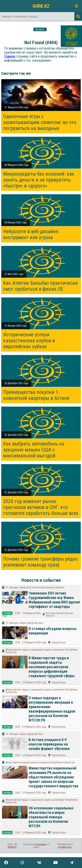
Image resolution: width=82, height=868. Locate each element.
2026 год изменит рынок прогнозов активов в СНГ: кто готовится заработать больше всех (41, 507)
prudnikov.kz (65, 847)
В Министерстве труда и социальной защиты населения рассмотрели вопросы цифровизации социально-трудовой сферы (52, 667)
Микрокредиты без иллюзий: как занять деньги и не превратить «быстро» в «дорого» (39, 180)
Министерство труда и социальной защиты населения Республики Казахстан (42, 651)
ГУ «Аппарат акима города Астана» (24, 623)
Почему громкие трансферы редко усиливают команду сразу (40, 562)
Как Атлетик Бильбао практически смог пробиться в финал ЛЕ (40, 286)
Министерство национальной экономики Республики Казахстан (40, 762)
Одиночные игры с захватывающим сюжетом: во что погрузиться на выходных (40, 122)
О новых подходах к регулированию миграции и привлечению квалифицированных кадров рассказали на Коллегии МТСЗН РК (52, 709)
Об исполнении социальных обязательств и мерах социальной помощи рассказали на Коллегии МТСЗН (51, 817)
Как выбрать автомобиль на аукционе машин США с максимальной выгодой (34, 450)
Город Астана (58, 643)
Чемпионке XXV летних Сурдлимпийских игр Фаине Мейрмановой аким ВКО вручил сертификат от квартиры (54, 600)
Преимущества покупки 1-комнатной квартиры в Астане (36, 395)
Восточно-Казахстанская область (59, 614)
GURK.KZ (41, 6)
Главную (10, 56)
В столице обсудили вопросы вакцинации (53, 631)
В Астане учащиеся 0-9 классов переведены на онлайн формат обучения (49, 744)
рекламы (41, 844)
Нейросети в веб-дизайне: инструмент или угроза (31, 234)
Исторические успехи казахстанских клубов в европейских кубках (29, 341)
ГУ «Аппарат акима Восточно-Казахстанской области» (35, 588)
